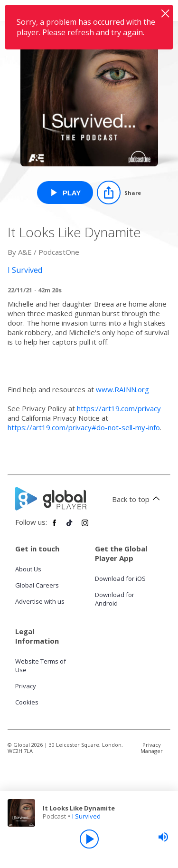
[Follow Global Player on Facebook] (55, 527)
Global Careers (37, 585)
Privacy (26, 686)
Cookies (27, 702)
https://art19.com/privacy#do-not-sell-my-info (84, 427)
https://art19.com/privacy (119, 408)
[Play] (89, 839)
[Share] (119, 193)
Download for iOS (120, 579)
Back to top (137, 499)
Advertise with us (40, 601)
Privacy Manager (152, 748)
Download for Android (115, 599)
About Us (28, 569)
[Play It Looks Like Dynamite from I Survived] (65, 193)
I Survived (86, 816)
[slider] (163, 837)
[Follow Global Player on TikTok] (70, 527)
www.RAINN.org (123, 389)
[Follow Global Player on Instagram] (85, 527)
